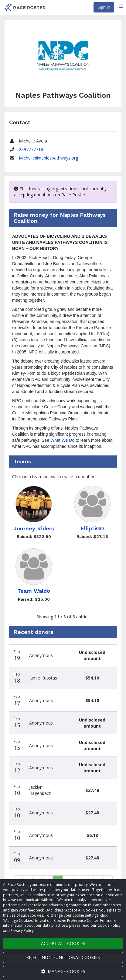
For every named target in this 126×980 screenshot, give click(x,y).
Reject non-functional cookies (63, 957)
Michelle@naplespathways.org (48, 158)
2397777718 (31, 149)
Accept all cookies (63, 943)
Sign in (104, 7)
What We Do (62, 440)
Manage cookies (63, 971)
